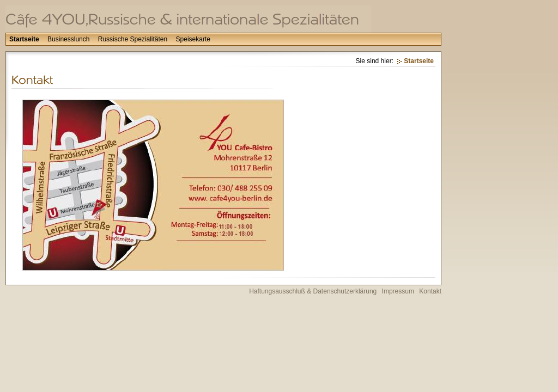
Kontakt (430, 291)
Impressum (398, 291)
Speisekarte (193, 39)
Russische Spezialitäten (133, 39)
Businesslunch (68, 39)
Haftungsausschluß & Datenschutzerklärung (313, 291)
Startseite (24, 39)
